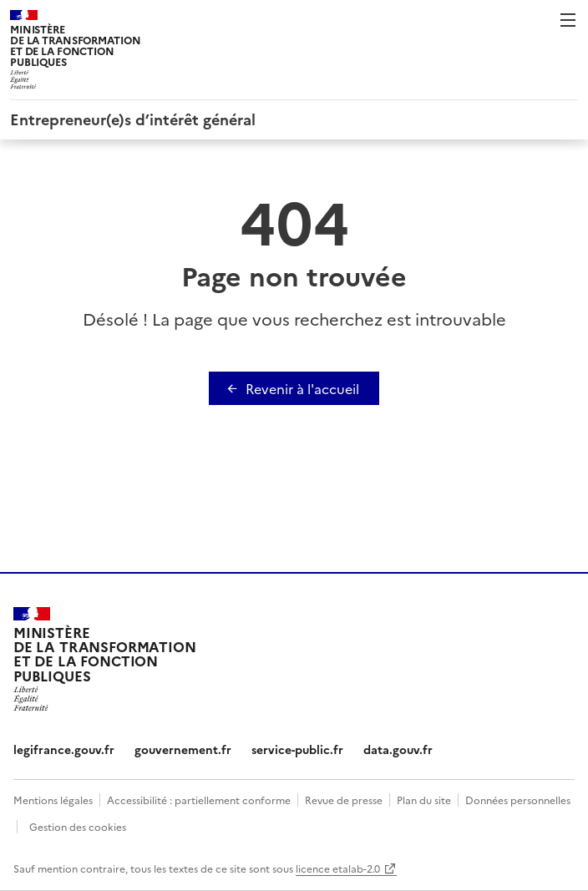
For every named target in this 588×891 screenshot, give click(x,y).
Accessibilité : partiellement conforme (199, 800)
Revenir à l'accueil (302, 388)
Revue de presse (344, 800)
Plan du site (424, 800)
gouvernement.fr (183, 749)
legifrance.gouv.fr (64, 749)
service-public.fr (297, 749)
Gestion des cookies (78, 826)
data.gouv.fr (398, 749)
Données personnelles (518, 800)
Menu (568, 20)
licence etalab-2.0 (338, 868)
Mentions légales (53, 800)
